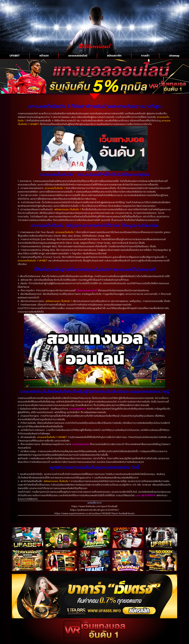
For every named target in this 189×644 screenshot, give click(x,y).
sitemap (174, 56)
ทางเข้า (145, 56)
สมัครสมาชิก (114, 56)
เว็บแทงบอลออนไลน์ (87, 291)
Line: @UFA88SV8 (145, 495)
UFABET (15, 56)
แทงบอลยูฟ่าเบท (77, 409)
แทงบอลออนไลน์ (78, 56)
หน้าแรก (44, 56)
